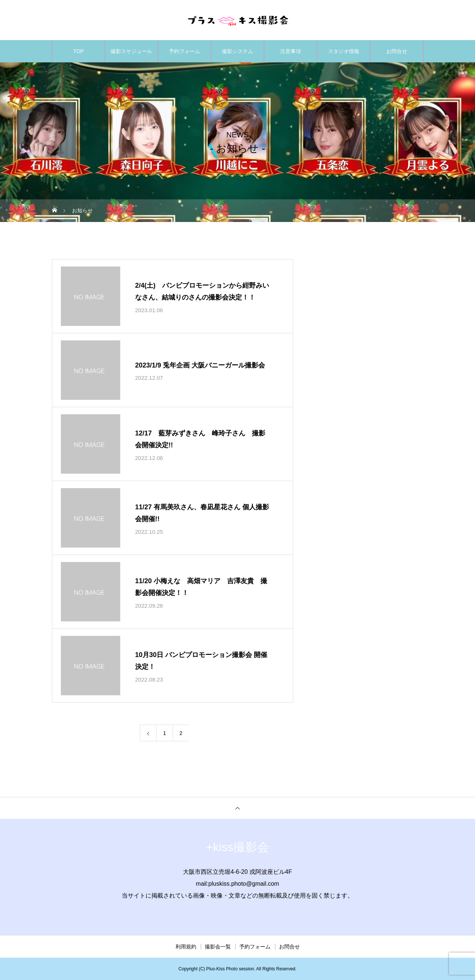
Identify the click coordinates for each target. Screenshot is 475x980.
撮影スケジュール (131, 51)
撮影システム (237, 51)
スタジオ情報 (344, 51)
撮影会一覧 (218, 947)
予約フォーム (184, 51)
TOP (78, 51)
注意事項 (291, 51)
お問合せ (397, 51)
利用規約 (186, 947)
